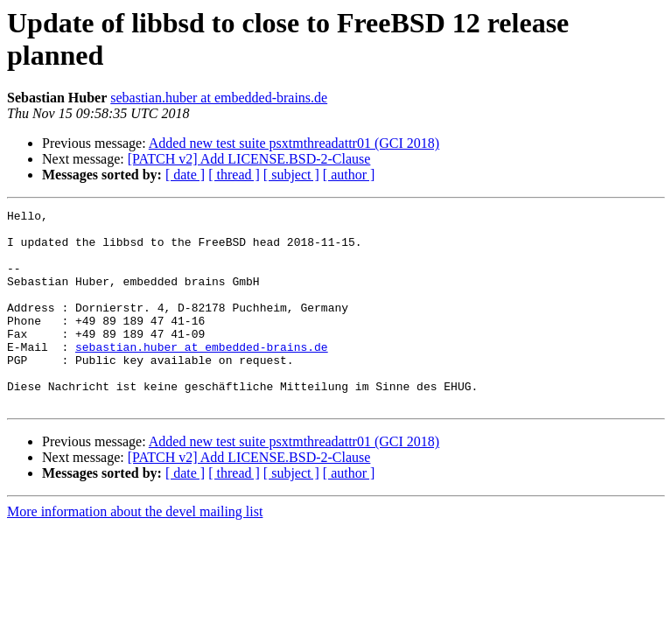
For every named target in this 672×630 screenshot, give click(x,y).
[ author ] (349, 175)
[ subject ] (291, 175)
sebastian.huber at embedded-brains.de (219, 98)
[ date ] (185, 175)
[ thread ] (234, 175)
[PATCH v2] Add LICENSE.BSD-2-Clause (249, 159)
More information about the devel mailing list (135, 551)
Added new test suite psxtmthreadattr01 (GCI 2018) (294, 143)
